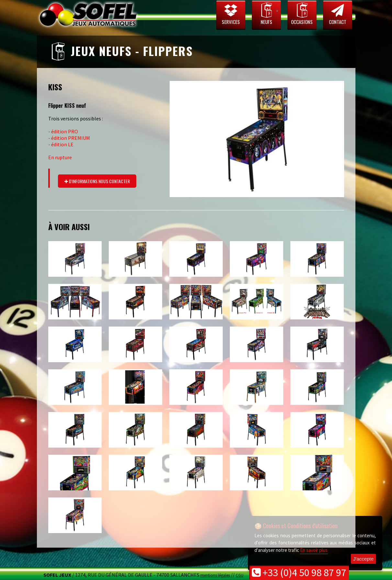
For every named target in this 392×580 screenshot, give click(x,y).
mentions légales (215, 575)
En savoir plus (314, 550)
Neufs (266, 14)
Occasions (302, 14)
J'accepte (363, 559)
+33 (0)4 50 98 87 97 (299, 573)
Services (231, 14)
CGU (240, 575)
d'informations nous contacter (97, 181)
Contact (338, 14)
